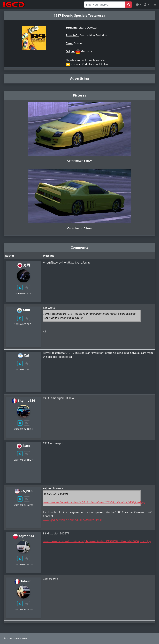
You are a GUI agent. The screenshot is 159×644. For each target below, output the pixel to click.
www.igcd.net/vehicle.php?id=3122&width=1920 (72, 520)
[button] (139, 5)
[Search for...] (105, 5)
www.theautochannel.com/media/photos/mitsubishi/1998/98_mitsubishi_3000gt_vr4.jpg (94, 502)
